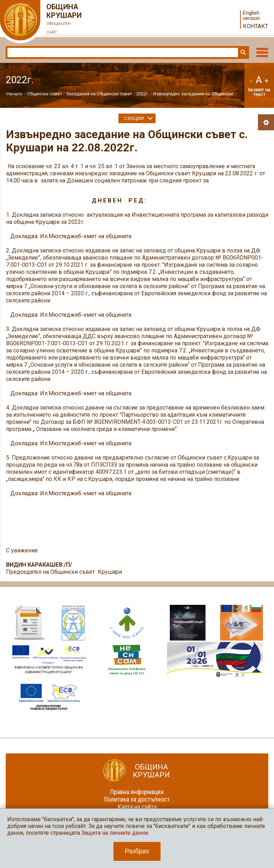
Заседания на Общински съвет (99, 94)
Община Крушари (64, 20)
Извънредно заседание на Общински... (195, 94)
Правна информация (137, 792)
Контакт (256, 26)
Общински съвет (45, 94)
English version (252, 16)
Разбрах (137, 851)
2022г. (143, 94)
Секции (134, 118)
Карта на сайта (137, 807)
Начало (15, 94)
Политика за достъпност (137, 799)
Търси (243, 52)
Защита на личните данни (115, 833)
